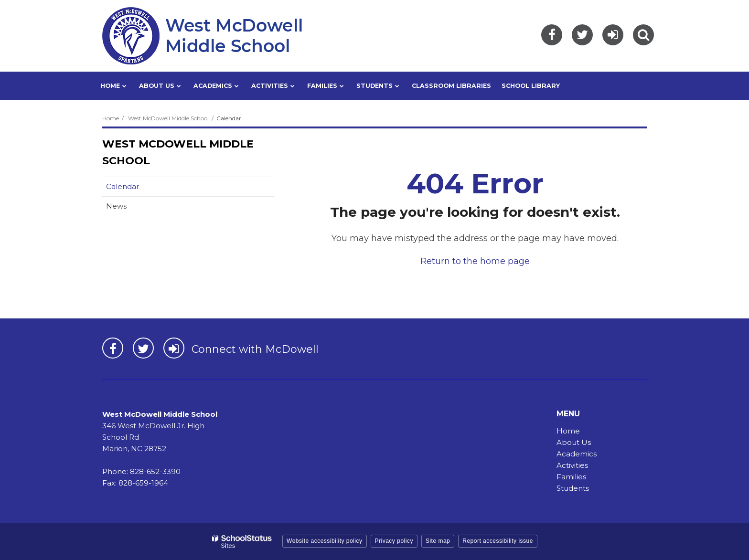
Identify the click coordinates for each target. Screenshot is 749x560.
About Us (574, 442)
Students (573, 488)
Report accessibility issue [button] (498, 541)
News (116, 206)
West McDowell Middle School (168, 118)
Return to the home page (475, 261)
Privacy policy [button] (394, 541)
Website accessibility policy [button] (325, 541)
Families (571, 477)
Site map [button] (438, 541)
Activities (572, 465)
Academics (577, 454)
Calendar (123, 186)
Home (111, 118)
